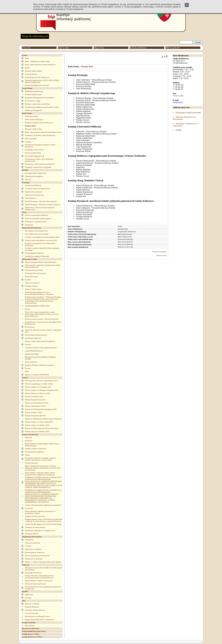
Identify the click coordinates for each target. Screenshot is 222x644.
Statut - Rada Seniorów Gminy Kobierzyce (40, 65)
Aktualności (29, 540)
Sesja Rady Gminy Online (34, 150)
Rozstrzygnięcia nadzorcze (35, 253)
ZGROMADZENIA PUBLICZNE (37, 306)
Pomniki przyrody (31, 463)
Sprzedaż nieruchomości (34, 192)
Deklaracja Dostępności (33, 110)
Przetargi (28, 598)
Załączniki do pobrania (33, 573)
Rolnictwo (29, 441)
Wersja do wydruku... (160, 252)
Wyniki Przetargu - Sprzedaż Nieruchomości (41, 201)
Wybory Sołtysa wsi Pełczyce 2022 (38, 393)
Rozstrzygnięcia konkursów (35, 552)
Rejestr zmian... (162, 255)
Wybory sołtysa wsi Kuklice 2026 (37, 432)
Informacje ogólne (31, 116)
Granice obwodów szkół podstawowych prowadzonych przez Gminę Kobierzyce (39, 577)
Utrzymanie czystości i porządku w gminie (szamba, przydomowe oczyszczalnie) (40, 459)
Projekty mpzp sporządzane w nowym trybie (41, 240)
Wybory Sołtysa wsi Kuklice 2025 (37, 425)
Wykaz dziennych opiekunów (35, 584)
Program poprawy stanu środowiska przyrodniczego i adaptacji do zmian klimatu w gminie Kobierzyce (44, 520)
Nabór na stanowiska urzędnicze (37, 215)
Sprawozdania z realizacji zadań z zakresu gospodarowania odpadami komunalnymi (40, 474)
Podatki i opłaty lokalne (33, 71)
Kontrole (28, 280)
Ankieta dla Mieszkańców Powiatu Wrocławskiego (43, 524)
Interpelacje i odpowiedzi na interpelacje (39, 164)
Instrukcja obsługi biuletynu (35, 610)
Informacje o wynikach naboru (36, 222)
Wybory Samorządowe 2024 (35, 406)
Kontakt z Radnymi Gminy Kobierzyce (39, 123)
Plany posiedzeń (31, 139)
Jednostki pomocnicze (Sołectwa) (37, 77)
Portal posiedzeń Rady (33, 153)
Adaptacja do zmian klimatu (35, 527)
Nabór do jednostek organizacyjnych (38, 218)
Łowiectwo (29, 508)
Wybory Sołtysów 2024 (33, 412)
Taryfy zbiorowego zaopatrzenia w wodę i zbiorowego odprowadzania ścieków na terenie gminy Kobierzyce (42, 314)
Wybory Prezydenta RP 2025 (35, 416)
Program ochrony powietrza (35, 516)
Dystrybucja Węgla (32, 354)
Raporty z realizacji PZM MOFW (37, 375)
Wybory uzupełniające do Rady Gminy (39, 384)
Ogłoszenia (29, 595)
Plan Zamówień (31, 198)
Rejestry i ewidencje (32, 604)
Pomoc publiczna (31, 74)
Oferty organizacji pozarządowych (37, 556)
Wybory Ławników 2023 (34, 397)
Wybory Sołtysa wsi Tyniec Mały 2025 (39, 422)
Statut (27, 58)
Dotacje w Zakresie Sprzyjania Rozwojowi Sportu (43, 562)
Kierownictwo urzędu (33, 101)
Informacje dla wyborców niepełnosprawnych (41, 381)
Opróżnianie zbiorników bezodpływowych (40, 531)
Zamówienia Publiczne (33, 185)
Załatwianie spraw (31, 276)
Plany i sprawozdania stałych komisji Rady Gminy (43, 132)
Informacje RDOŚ (31, 534)
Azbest (27, 455)
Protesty (28, 344)
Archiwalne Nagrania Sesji (35, 156)
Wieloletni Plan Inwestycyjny (36, 273)
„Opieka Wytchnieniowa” (34, 351)
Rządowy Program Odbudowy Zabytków (40, 365)
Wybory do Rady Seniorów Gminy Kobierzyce (42, 428)
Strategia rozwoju (31, 286)
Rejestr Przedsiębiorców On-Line (37, 85)
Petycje (28, 309)
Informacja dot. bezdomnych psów (37, 616)
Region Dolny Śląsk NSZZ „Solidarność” (40, 620)
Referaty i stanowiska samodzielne (37, 104)
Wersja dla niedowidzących (35, 36)
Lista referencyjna (31, 613)
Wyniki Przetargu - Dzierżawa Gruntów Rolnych (42, 205)
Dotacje (28, 368)
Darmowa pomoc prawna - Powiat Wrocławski (42, 319)
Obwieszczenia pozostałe (34, 270)
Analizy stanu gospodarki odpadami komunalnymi (43, 505)
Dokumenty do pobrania (34, 559)
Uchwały (28, 142)
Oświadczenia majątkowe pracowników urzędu (42, 107)
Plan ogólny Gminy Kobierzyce (36, 231)
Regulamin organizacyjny (34, 91)
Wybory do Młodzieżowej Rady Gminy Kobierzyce (43, 419)
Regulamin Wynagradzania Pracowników (40, 98)
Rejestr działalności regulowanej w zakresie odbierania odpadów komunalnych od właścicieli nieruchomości (42, 468)
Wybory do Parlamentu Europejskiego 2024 (41, 409)
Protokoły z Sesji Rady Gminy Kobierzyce (40, 135)
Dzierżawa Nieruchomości (34, 195)
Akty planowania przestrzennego (37, 234)
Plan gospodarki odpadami (34, 452)
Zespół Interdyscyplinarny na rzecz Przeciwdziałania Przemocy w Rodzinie (39, 293)
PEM (27, 371)
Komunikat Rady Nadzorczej (35, 173)
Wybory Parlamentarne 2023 (35, 400)
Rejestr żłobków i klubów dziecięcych (39, 581)
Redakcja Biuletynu (32, 607)
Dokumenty (29, 225)
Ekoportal (28, 437)
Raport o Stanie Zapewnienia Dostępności (40, 341)
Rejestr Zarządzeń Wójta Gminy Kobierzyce (41, 262)
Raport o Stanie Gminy (33, 289)
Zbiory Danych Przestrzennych (36, 335)
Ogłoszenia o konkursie (33, 549)
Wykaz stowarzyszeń (32, 543)
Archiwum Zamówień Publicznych (37, 189)
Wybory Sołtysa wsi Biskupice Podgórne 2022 (42, 390)
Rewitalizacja (30, 327)
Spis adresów (30, 626)
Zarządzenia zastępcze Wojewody (37, 256)
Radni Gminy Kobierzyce (34, 119)
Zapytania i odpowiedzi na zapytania (38, 167)
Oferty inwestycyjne (32, 283)
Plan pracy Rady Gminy (34, 129)
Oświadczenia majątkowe (34, 176)
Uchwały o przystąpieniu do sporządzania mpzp (42, 237)
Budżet (27, 68)
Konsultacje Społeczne (33, 338)
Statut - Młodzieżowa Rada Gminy (37, 61)
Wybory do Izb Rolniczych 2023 (37, 403)
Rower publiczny (31, 362)
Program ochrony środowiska (35, 449)
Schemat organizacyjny (33, 94)
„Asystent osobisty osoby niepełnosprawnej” (41, 348)
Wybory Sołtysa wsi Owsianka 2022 (38, 387)
